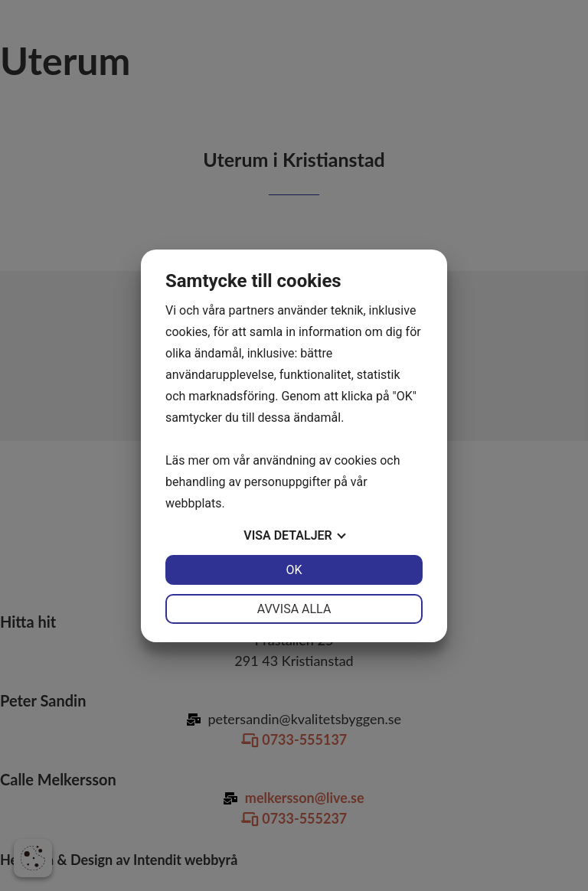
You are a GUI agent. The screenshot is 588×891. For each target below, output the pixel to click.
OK (294, 570)
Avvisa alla (294, 609)
